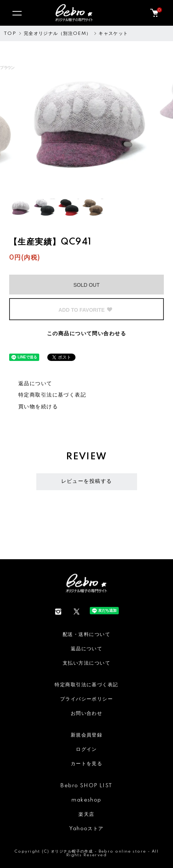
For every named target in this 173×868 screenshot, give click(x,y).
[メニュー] (16, 13)
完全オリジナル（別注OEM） (58, 34)
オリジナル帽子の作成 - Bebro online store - (101, 851)
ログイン (86, 749)
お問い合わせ (87, 713)
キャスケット (113, 34)
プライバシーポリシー (86, 699)
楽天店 (86, 814)
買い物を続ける (38, 407)
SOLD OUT (86, 285)
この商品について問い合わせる (86, 334)
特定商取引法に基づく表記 (52, 395)
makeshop (86, 800)
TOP (10, 34)
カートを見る (87, 764)
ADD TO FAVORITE (85, 310)
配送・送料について (86, 634)
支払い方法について (86, 663)
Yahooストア (86, 829)
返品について (35, 384)
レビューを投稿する (87, 481)
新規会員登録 (87, 735)
